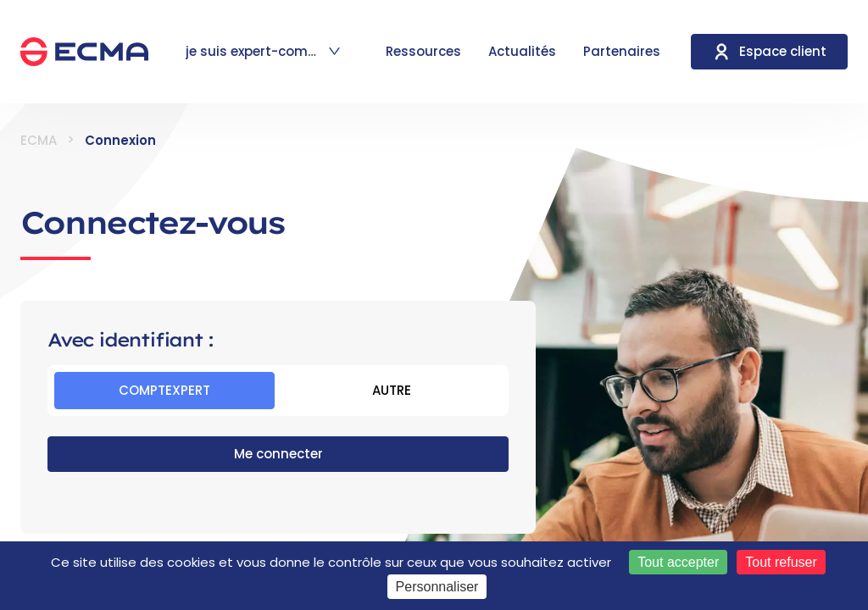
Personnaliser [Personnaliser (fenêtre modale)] (437, 587)
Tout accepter (678, 562)
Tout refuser (781, 562)
